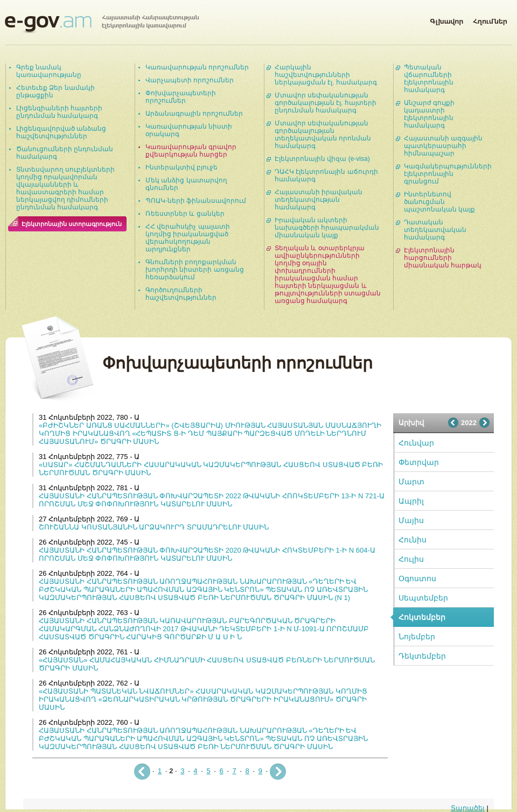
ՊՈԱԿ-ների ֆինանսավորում (196, 201)
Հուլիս (411, 559)
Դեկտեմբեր (422, 656)
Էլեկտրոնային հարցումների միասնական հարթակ (443, 258)
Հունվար (416, 443)
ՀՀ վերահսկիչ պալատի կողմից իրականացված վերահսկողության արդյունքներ (188, 238)
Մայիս (411, 520)
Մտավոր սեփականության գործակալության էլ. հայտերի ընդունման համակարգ (326, 103)
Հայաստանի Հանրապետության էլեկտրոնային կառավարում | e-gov (102, 24)
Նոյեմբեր (417, 637)
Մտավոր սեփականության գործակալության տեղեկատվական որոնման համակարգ (323, 135)
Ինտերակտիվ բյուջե (181, 167)
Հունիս (413, 540)
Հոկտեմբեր (422, 617)
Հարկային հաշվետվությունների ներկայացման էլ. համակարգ (326, 75)
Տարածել (468, 808)
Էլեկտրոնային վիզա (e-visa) (322, 159)
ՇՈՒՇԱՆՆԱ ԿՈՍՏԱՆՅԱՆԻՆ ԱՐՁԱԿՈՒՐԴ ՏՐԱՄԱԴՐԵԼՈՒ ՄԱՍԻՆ (154, 527)
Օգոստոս (417, 578)
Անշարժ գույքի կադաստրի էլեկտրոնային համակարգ (429, 114)
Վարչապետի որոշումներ (190, 80)
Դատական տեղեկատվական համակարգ (435, 230)
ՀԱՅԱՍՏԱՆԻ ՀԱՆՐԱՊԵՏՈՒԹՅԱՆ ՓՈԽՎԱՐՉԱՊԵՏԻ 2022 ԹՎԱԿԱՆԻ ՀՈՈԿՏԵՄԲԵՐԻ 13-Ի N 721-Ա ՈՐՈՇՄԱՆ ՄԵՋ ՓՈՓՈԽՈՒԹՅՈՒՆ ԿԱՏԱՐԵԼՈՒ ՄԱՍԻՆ (212, 500)
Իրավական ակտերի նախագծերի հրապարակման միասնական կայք (327, 228)
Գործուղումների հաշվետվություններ (181, 294)
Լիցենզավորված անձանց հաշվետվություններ (61, 132)
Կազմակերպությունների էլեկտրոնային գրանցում (448, 174)
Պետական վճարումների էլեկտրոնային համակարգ (429, 79)
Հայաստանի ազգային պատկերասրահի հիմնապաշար (443, 146)
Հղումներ (490, 19)
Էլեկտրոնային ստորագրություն (72, 224)
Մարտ (411, 482)
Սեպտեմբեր (423, 598)
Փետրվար (419, 462)
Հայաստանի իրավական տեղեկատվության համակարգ (319, 200)
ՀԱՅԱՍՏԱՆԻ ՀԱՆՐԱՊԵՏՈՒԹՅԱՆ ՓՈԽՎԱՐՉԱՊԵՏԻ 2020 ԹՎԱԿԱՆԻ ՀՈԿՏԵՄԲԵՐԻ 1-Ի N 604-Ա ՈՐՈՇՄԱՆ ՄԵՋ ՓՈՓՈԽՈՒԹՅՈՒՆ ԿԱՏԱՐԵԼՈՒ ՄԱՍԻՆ (207, 554)
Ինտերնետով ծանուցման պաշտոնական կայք (439, 202)
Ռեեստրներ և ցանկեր (185, 214)
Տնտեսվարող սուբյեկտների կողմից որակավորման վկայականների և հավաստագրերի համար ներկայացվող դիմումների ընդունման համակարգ (65, 188)
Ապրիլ (411, 501)
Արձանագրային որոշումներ (194, 114)
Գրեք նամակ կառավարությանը (49, 71)
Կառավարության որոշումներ (197, 67)
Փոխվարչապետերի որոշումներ (181, 97)
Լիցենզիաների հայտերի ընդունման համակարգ (59, 112)
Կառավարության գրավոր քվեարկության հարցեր (191, 151)
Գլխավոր (446, 19)
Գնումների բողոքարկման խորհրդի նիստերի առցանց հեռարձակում (195, 270)
